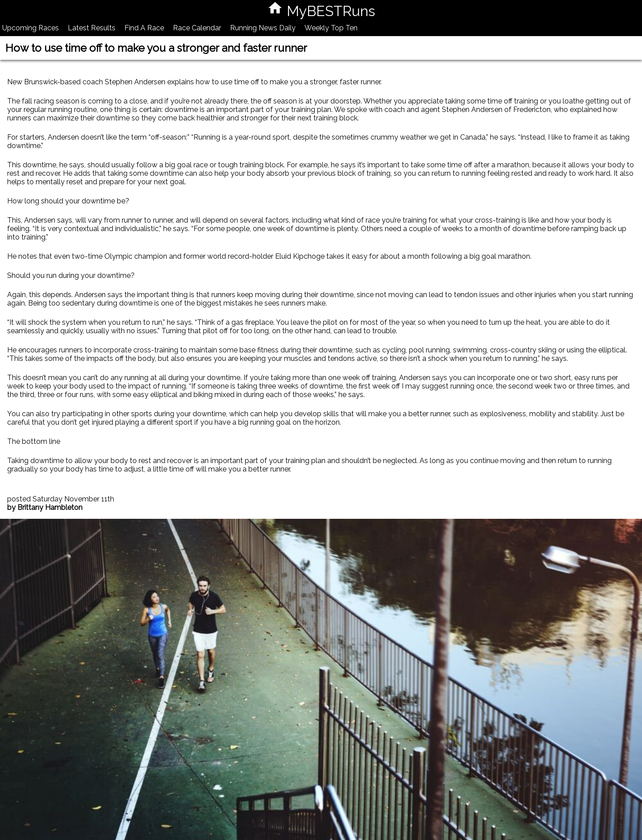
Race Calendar (197, 28)
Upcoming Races (31, 28)
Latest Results (92, 28)
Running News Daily (263, 28)
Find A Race (144, 28)
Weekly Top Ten (331, 28)
